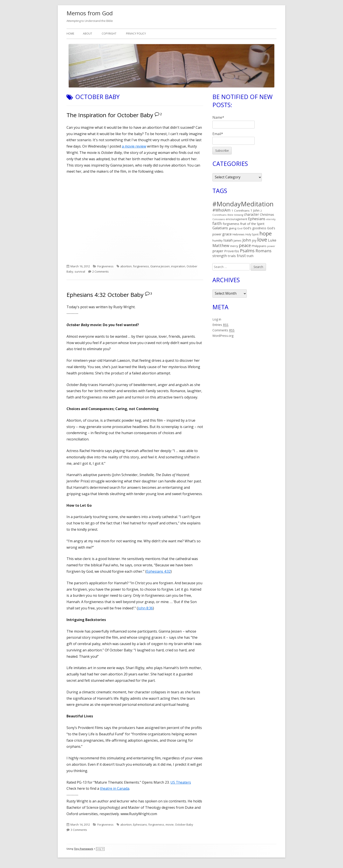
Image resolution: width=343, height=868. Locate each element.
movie (170, 825)
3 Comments (79, 830)
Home (70, 34)
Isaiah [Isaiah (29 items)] (228, 240)
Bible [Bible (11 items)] (230, 215)
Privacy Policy (136, 34)
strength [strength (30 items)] (220, 256)
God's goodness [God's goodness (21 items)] (255, 228)
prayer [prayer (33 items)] (218, 251)
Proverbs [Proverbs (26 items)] (232, 251)
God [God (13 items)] (240, 228)
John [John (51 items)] (247, 240)
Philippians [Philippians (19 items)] (259, 246)
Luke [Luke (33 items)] (272, 240)
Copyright (109, 34)
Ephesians (140, 825)
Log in (217, 319)
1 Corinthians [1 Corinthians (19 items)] (241, 210)
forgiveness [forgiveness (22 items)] (231, 224)
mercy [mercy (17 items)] (234, 246)
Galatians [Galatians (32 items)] (220, 228)
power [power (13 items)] (271, 246)
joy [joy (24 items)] (254, 240)
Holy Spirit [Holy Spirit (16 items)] (252, 234)
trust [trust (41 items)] (241, 256)
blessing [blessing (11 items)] (239, 215)
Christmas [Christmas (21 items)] (267, 215)
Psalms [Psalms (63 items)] (247, 251)
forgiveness (141, 266)
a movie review (134, 146)
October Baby (184, 825)
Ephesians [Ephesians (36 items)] (257, 219)
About (87, 34)
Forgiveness (105, 266)
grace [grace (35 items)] (227, 234)
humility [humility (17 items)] (217, 240)
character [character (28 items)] (251, 214)
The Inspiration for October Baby (110, 115)
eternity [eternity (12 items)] (271, 219)
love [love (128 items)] (262, 240)
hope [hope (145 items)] (266, 233)
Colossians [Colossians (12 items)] (219, 219)
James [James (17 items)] (238, 240)
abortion (126, 266)
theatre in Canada (115, 788)
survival (80, 271)
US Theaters (181, 782)
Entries (220, 325)
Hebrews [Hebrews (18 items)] (239, 234)
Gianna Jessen (160, 266)
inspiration (178, 266)
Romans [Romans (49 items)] (263, 251)
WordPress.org (223, 336)
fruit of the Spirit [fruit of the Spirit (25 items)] (252, 224)
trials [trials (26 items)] (232, 256)
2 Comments (101, 271)
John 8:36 (145, 608)
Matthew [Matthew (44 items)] (221, 245)
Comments (223, 330)
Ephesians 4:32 (158, 571)
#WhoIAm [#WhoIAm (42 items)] (221, 210)
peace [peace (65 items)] (245, 245)
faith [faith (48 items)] (217, 223)
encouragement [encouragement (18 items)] (236, 219)
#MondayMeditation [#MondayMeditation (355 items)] (243, 204)
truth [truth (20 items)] (250, 256)
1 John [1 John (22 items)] (255, 210)
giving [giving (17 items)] (233, 228)
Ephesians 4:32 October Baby (105, 295)
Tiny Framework (83, 849)
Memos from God (90, 13)
